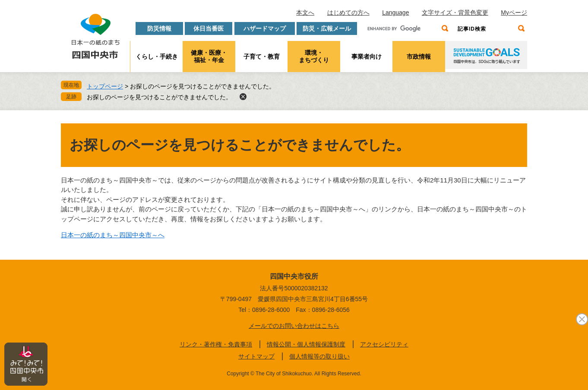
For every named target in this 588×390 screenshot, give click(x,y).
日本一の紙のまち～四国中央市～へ (113, 235)
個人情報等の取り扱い (319, 356)
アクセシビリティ (384, 344)
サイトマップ (256, 356)
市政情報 (419, 57)
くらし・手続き (157, 57)
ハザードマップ (265, 28)
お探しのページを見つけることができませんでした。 (159, 97)
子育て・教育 (262, 57)
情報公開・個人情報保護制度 (306, 344)
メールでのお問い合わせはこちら (294, 326)
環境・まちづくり (314, 56)
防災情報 (159, 28)
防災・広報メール (327, 28)
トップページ (105, 86)
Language (395, 13)
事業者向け (367, 57)
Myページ (514, 13)
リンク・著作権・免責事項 (216, 344)
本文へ (305, 13)
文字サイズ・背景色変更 (455, 13)
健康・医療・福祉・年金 (209, 56)
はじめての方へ (348, 13)
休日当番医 (209, 28)
